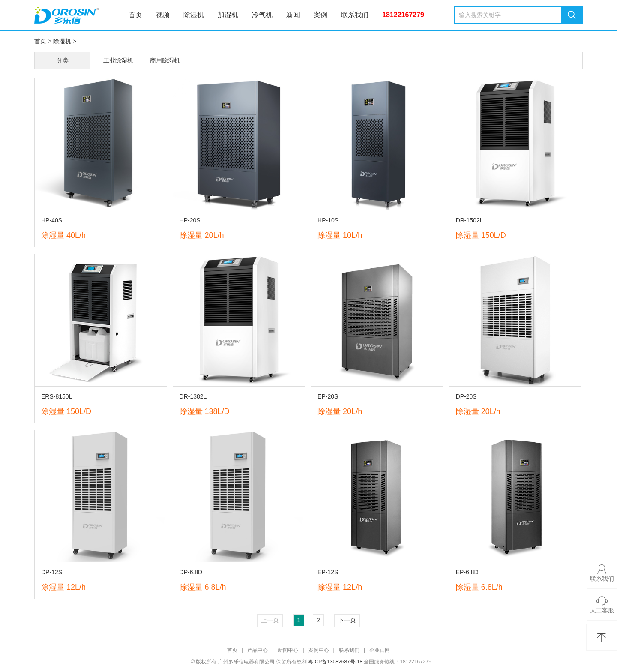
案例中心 (319, 650)
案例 (320, 15)
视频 (163, 15)
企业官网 (380, 650)
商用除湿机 (165, 60)
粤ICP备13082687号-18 (335, 662)
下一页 (347, 620)
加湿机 (228, 15)
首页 (135, 15)
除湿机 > (65, 41)
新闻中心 (288, 650)
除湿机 (194, 15)
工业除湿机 (118, 60)
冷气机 (262, 15)
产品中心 (258, 650)
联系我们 (355, 15)
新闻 (293, 15)
